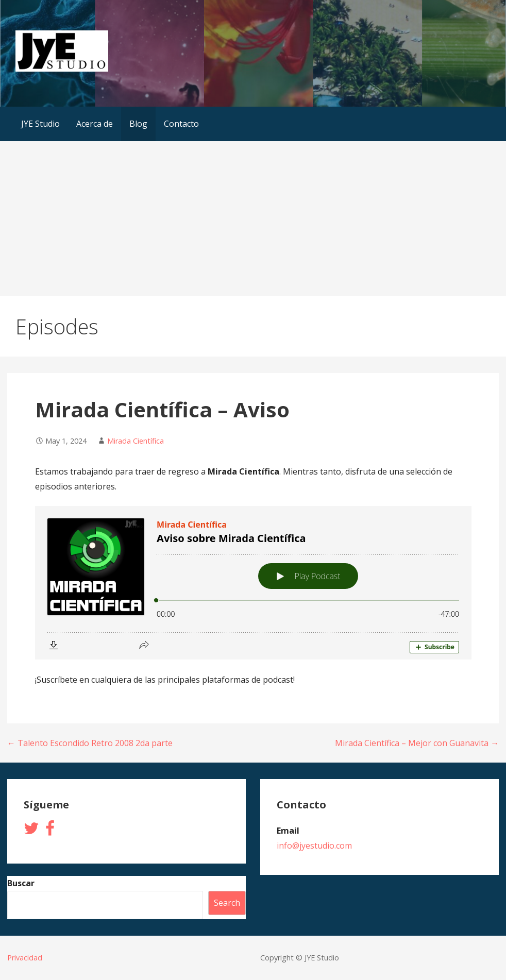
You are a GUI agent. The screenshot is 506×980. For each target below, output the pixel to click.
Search (227, 903)
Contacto (181, 124)
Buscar (21, 883)
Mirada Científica (136, 441)
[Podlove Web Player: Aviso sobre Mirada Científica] (253, 583)
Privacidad (25, 958)
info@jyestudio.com (314, 846)
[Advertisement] (253, 218)
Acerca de (95, 124)
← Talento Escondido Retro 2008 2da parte (90, 743)
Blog (138, 124)
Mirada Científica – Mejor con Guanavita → (417, 743)
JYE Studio (40, 124)
